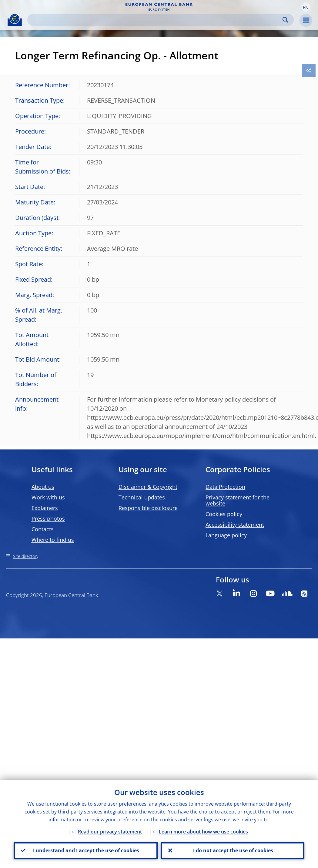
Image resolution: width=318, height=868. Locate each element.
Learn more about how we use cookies (203, 831)
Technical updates (142, 497)
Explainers (45, 508)
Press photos (48, 518)
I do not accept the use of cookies (233, 850)
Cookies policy (224, 514)
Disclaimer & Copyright (148, 487)
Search (285, 20)
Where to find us (53, 540)
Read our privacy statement (110, 831)
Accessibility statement (235, 525)
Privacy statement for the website (238, 500)
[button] (306, 7)
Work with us (48, 497)
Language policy (226, 535)
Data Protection (225, 487)
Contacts (43, 529)
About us (43, 487)
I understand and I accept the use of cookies (85, 850)
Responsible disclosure (148, 508)
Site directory (26, 556)
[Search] (156, 20)
